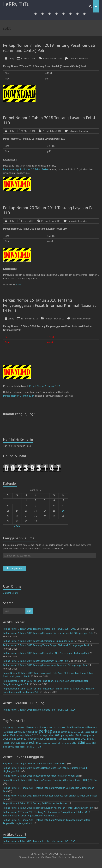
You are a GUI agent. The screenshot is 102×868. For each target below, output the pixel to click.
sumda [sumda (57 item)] (36, 746)
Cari (29, 611)
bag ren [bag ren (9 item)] (14, 728)
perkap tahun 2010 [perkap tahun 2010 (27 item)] (27, 735)
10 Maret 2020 (28, 59)
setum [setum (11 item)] (88, 743)
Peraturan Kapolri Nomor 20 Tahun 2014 (25, 169)
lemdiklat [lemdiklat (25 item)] (19, 732)
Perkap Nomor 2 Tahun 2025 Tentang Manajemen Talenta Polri (36, 661)
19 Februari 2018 (29, 319)
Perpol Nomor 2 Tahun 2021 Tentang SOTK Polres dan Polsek (35, 803)
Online (11, 593)
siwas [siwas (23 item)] (11, 747)
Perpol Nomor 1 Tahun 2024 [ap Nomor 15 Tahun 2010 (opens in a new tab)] (45, 386)
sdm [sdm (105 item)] (82, 742)
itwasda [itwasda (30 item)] (82, 727)
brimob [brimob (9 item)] (50, 728)
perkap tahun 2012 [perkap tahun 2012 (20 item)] (71, 735)
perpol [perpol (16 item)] (90, 739)
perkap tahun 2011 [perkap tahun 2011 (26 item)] (50, 735)
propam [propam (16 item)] (25, 743)
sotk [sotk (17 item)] (22, 747)
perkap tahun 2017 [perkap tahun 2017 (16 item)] (77, 739)
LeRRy (11, 59)
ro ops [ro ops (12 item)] (42, 743)
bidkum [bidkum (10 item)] (35, 728)
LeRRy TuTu (16, 4)
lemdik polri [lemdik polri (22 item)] (32, 732)
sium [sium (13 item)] (5, 747)
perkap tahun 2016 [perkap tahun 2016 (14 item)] (59, 739)
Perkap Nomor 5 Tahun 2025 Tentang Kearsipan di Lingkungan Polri (38, 641)
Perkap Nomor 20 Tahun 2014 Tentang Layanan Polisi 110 (51, 210)
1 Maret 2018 (27, 221)
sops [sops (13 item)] (17, 747)
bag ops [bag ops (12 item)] (7, 727)
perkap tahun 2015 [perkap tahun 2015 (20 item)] (39, 739)
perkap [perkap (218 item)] (45, 731)
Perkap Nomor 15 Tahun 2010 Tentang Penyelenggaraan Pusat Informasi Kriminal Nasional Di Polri (49, 305)
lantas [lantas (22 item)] (10, 732)
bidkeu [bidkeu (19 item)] (28, 727)
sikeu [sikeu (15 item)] (94, 743)
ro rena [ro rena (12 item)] (48, 743)
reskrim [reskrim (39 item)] (34, 742)
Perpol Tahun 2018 (52, 131)
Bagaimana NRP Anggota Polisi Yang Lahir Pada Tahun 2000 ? (35, 763)
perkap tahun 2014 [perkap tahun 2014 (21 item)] (19, 739)
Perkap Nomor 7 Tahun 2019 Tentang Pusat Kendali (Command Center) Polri (49, 48)
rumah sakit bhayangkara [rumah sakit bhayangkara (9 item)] (62, 743)
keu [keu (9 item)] (4, 732)
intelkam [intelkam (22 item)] (72, 727)
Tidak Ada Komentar (78, 59)
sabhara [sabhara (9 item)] (75, 743)
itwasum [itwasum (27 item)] (92, 727)
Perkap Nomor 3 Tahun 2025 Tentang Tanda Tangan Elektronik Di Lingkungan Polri (46, 645)
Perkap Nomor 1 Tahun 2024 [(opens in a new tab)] (19, 396)
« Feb (17, 526)
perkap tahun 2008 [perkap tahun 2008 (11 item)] (82, 732)
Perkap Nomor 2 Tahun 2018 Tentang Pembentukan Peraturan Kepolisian (41, 776)
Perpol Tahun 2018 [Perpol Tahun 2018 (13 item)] (12, 743)
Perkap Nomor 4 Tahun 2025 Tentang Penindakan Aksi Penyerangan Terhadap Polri (46, 653)
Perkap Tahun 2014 (51, 221)
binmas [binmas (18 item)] (43, 727)
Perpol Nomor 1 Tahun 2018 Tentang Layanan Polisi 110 (49, 120)
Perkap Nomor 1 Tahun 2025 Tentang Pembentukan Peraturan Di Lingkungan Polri (45, 665)
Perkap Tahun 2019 (52, 59)
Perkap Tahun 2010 (55, 319)
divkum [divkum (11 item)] (56, 727)
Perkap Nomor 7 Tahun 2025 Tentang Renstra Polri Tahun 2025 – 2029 (40, 629)
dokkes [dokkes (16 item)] (63, 727)
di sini (18, 284)
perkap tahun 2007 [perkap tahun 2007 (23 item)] (63, 732)
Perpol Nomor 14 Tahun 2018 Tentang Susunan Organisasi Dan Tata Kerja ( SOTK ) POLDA (50, 780)
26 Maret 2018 (28, 131)
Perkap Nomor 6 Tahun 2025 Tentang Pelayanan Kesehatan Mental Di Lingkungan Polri (48, 633)
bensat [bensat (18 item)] (21, 727)
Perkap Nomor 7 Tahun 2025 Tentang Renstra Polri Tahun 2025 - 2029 (39, 710)
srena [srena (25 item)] (28, 747)
